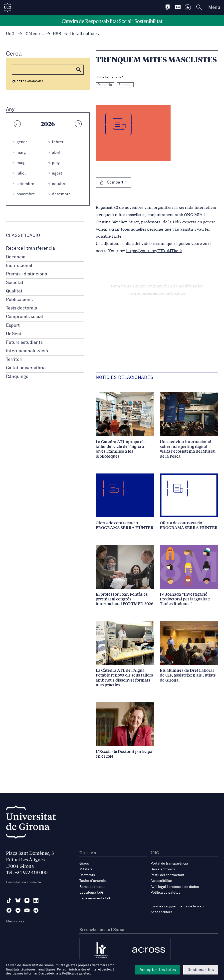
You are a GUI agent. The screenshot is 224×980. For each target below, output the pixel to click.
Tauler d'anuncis (93, 881)
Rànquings (17, 377)
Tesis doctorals (21, 308)
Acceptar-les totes (158, 970)
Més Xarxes (15, 921)
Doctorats (87, 875)
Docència (16, 257)
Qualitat (14, 291)
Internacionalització (27, 351)
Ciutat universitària (26, 368)
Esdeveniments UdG (96, 898)
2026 (48, 124)
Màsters (86, 869)
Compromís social (24, 317)
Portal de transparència (169, 864)
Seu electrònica (163, 869)
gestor (106, 970)
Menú (214, 8)
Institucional (19, 266)
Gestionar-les (201, 970)
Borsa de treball (92, 887)
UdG (10, 34)
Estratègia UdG (92, 893)
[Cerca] (48, 70)
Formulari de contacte (23, 882)
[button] (79, 70)
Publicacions (19, 300)
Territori (14, 360)
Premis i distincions (26, 274)
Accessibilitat (161, 881)
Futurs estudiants (24, 343)
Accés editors (161, 912)
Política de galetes (165, 893)
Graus (84, 864)
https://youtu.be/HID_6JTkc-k (154, 250)
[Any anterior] (17, 124)
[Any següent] (78, 124)
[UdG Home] (7, 8)
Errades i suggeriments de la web (177, 906)
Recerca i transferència (30, 248)
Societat (15, 283)
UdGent (14, 334)
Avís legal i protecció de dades (175, 887)
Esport (13, 325)
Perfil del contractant (167, 875)
